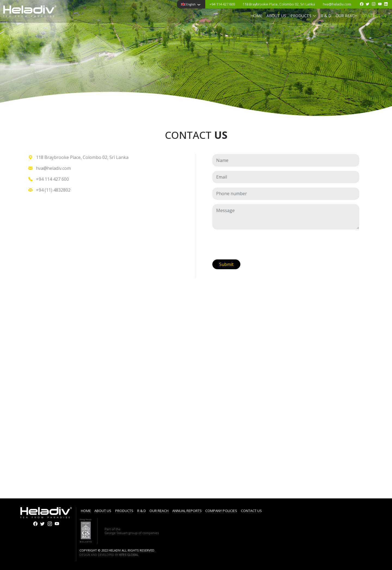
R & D (326, 16)
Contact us (374, 16)
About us (276, 16)
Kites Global (129, 555)
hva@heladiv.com (337, 4)
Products (124, 511)
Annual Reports (187, 511)
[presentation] (254, 244)
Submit (226, 264)
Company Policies (221, 511)
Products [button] (303, 16)
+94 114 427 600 (222, 4)
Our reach (347, 16)
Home (256, 16)
